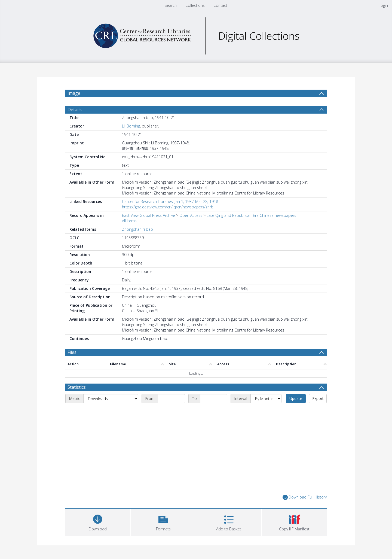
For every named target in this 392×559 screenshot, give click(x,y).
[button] (163, 522)
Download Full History (305, 497)
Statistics (77, 387)
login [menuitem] (384, 5)
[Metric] (111, 399)
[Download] (98, 522)
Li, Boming (131, 126)
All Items (129, 221)
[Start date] (171, 399)
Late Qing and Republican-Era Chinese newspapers (251, 215)
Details (75, 110)
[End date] (214, 399)
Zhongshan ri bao (137, 229)
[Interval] (266, 399)
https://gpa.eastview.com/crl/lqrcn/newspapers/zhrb (168, 207)
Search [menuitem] (171, 5)
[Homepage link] (196, 34)
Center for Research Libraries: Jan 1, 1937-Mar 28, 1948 (170, 201)
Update (296, 398)
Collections (195, 5)
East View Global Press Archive (148, 215)
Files (72, 352)
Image (74, 93)
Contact (220, 5)
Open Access (191, 215)
